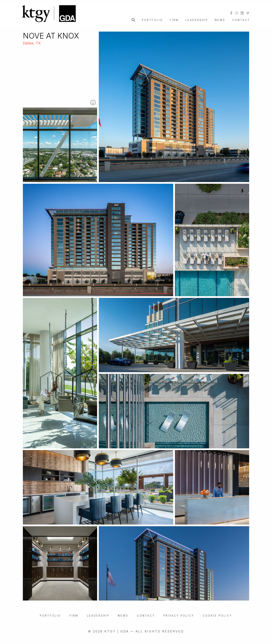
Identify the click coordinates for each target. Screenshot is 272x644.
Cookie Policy (217, 616)
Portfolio (152, 20)
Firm (174, 20)
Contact (241, 20)
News (220, 20)
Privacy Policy (179, 616)
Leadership (197, 20)
